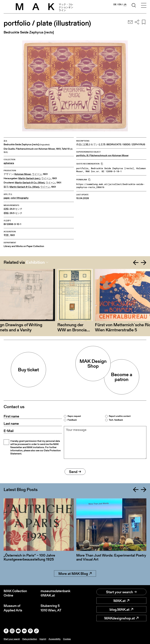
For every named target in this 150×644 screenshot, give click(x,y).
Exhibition (35, 262)
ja (125, 4)
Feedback (72, 420)
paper (7, 198)
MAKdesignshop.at (121, 618)
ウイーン (37, 174)
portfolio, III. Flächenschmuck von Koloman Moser (102, 155)
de (115, 4)
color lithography (20, 198)
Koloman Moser (23, 174)
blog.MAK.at (121, 609)
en (120, 4)
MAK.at (121, 601)
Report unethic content (120, 416)
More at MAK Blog (75, 573)
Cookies (67, 639)
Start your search (121, 592)
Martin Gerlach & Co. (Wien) (30, 183)
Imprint (43, 639)
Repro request (74, 416)
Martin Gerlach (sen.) (29, 178)
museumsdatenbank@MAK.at (56, 593)
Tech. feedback (116, 420)
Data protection (30, 639)
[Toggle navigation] (144, 6)
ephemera (9, 163)
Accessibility (55, 639)
